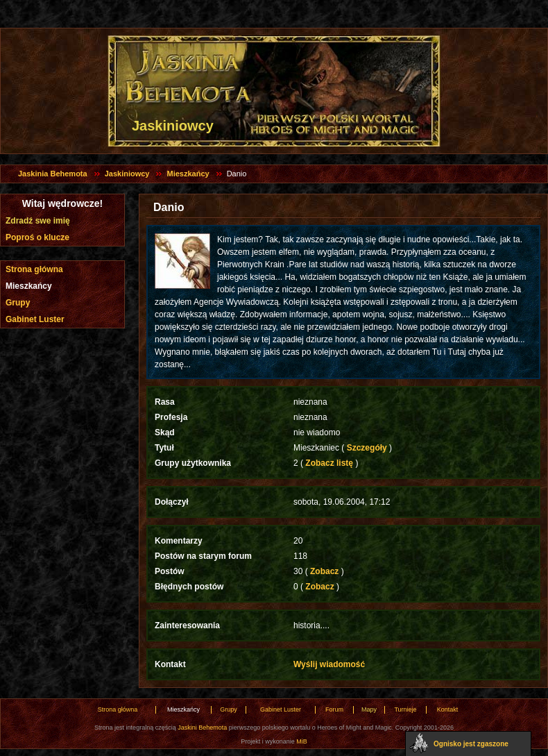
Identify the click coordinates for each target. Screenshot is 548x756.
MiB (302, 741)
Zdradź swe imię (38, 221)
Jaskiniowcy (127, 174)
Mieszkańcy (188, 174)
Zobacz (325, 571)
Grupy (18, 303)
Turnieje (405, 709)
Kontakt (448, 709)
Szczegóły (367, 448)
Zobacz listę (329, 463)
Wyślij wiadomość (329, 664)
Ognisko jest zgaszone (471, 744)
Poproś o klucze (37, 237)
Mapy (369, 709)
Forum (334, 709)
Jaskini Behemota (202, 728)
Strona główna (34, 269)
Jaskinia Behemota (53, 174)
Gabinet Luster (35, 319)
